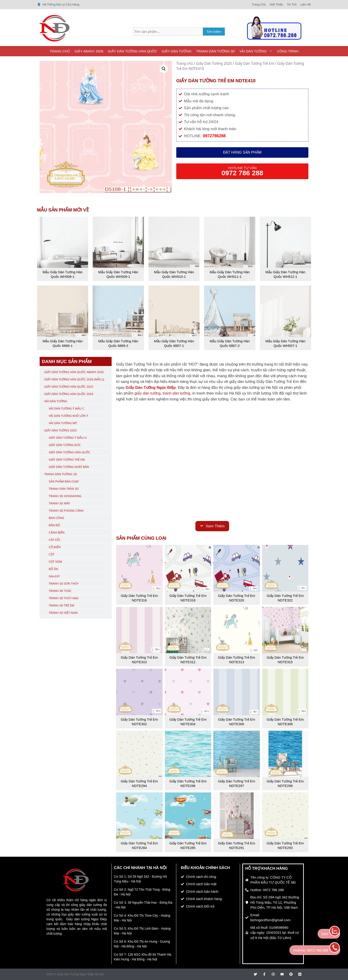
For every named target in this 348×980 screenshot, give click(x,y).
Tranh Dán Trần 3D (64, 489)
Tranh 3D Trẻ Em (61, 605)
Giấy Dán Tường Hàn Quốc (133, 51)
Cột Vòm (55, 562)
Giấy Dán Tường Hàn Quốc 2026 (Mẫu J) (74, 379)
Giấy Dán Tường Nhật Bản (69, 467)
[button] (164, 69)
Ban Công (56, 518)
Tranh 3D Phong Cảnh (66, 511)
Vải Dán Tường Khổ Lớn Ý (68, 416)
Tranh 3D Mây (59, 503)
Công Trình (288, 51)
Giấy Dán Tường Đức (65, 445)
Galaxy (54, 576)
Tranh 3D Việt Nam (63, 613)
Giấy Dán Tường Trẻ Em (255, 63)
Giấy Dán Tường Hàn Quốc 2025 (69, 387)
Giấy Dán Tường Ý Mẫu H (68, 438)
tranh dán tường (176, 393)
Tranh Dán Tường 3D (215, 51)
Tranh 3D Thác (60, 591)
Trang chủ (185, 63)
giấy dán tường (147, 393)
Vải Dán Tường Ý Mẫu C (67, 408)
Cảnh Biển (57, 532)
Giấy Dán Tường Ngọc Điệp (151, 388)
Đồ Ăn (53, 569)
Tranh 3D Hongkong (65, 496)
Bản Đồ (54, 525)
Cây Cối (54, 540)
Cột (52, 554)
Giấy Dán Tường (177, 51)
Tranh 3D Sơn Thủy (64, 583)
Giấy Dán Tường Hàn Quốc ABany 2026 (74, 372)
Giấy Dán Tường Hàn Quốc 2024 (69, 394)
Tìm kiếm (214, 31)
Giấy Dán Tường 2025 (214, 63)
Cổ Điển (55, 547)
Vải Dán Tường (257, 51)
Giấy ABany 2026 (89, 51)
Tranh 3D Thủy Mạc (64, 598)
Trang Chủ (60, 51)
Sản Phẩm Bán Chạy (64, 481)
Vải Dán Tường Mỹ (63, 423)
